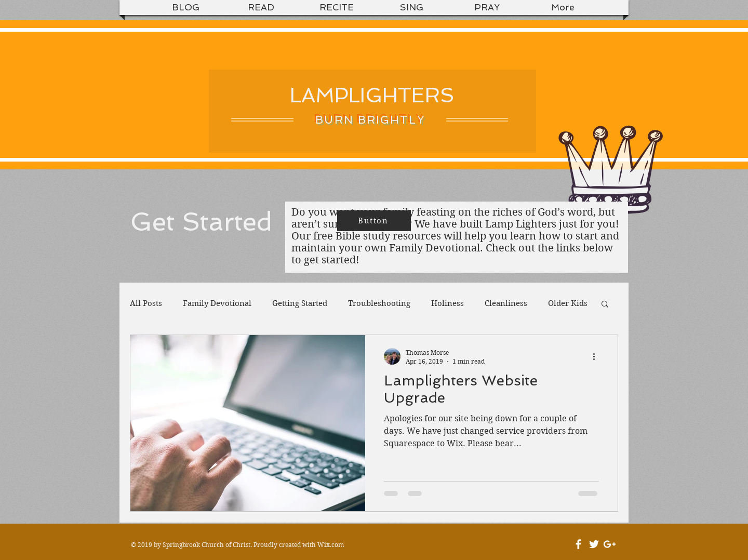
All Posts (146, 303)
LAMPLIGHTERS (372, 95)
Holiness (448, 303)
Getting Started (300, 303)
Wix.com (331, 545)
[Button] (374, 221)
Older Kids (568, 303)
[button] (605, 305)
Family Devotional (217, 303)
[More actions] (597, 356)
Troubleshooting (379, 303)
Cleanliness (506, 303)
